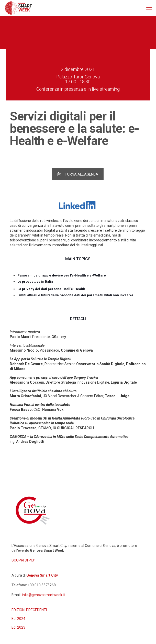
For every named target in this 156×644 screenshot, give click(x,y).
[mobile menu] (149, 8)
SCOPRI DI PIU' (23, 560)
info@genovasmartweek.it (43, 595)
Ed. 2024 (18, 619)
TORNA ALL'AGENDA (78, 174)
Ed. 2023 (18, 627)
